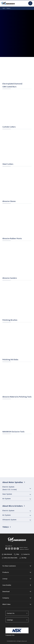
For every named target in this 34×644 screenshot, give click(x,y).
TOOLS (7, 527)
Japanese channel (24, 549)
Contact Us (17, 613)
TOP (4, 8)
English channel (24, 548)
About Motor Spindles (14, 482)
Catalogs (17, 620)
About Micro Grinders (14, 506)
